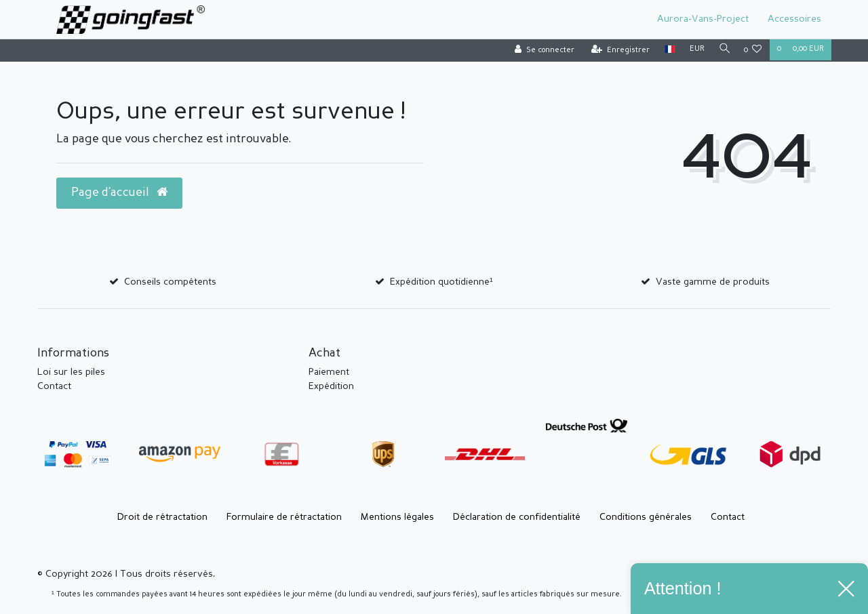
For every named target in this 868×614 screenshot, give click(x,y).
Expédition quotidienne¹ (441, 282)
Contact (54, 386)
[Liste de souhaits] (753, 50)
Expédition (331, 386)
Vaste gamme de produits (713, 282)
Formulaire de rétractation (284, 517)
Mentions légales (397, 517)
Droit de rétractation (162, 517)
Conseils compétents (170, 282)
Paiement (329, 372)
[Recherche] (723, 50)
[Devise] (694, 50)
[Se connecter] (541, 50)
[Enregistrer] (617, 50)
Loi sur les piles (71, 372)
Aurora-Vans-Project (703, 19)
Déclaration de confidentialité (517, 517)
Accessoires (794, 19)
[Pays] (666, 50)
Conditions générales (646, 517)
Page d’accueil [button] (119, 192)
